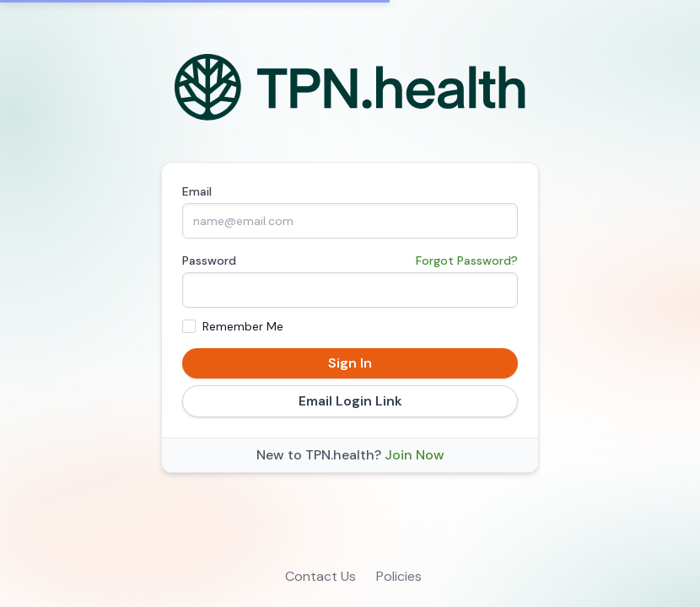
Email (197, 191)
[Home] (350, 88)
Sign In (350, 363)
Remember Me (243, 326)
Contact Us (320, 576)
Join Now (415, 455)
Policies (399, 576)
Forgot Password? (467, 261)
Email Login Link (350, 401)
